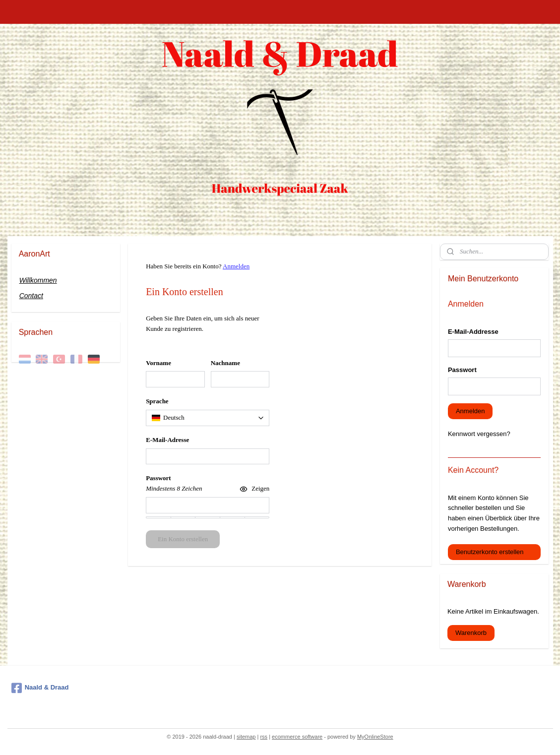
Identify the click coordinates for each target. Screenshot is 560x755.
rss (264, 737)
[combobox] (208, 418)
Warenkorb (471, 633)
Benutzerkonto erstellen (490, 552)
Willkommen (38, 280)
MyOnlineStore (375, 737)
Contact (31, 296)
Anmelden (236, 266)
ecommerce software (297, 737)
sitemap (246, 737)
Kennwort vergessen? (479, 434)
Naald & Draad (40, 688)
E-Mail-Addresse (473, 332)
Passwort (462, 370)
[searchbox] (208, 418)
